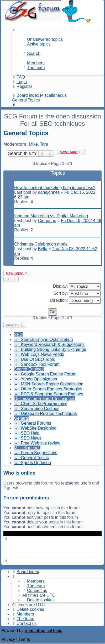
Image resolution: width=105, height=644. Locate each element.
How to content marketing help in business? (55, 188)
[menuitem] (43, 39)
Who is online (19, 473)
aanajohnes (49, 192)
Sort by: (77, 293)
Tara (44, 144)
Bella (43, 249)
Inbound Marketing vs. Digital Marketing (51, 216)
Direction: (75, 301)
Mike (33, 144)
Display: (77, 286)
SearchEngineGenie (43, 631)
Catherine (47, 221)
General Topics (26, 133)
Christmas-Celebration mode (41, 244)
